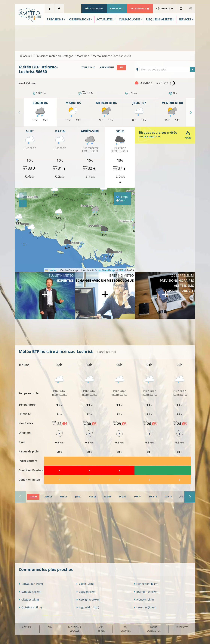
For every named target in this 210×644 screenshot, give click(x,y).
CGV (50, 627)
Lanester (145, 607)
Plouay (144, 599)
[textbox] (167, 70)
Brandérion (146, 592)
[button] (59, 214)
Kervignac (88, 599)
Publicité (182, 627)
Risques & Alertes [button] (159, 19)
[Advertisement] (105, 38)
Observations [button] (80, 19)
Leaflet (51, 270)
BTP (121, 67)
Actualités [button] (104, 19)
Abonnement (140, 9)
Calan (85, 584)
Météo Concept (94, 9)
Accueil (26, 56)
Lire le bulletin (150, 137)
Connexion (165, 9)
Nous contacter (154, 629)
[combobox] (167, 69)
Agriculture (107, 67)
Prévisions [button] (55, 19)
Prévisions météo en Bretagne (54, 56)
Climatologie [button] (129, 19)
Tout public (88, 67)
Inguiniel (88, 607)
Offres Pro (117, 9)
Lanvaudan (31, 584)
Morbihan (83, 56)
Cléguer (29, 599)
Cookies (126, 629)
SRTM (122, 270)
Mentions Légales (74, 629)
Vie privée (101, 629)
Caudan (86, 592)
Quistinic (30, 607)
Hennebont (146, 584)
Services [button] (185, 19)
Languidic (30, 592)
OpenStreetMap (105, 270)
